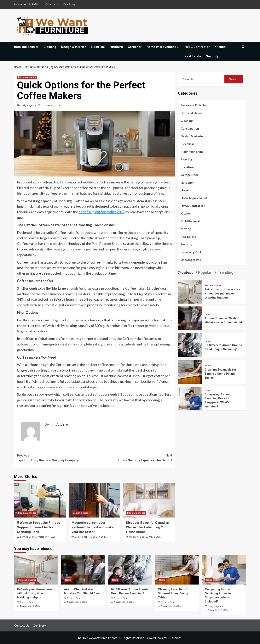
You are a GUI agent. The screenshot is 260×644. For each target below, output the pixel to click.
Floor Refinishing (192, 152)
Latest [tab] (187, 272)
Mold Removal (190, 221)
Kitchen (220, 47)
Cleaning (50, 47)
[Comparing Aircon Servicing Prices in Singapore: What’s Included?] (190, 398)
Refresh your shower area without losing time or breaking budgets (222, 294)
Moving (186, 229)
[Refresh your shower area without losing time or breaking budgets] (190, 291)
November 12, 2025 (218, 610)
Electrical (98, 47)
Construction (190, 128)
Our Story (69, 4)
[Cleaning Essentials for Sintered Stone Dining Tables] (190, 371)
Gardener (135, 47)
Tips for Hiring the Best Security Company (56, 458)
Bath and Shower (26, 47)
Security (212, 56)
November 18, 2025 (77, 602)
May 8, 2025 (155, 537)
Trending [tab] (225, 272)
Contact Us (52, 4)
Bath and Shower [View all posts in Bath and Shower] (213, 286)
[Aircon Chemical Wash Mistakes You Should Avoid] (190, 318)
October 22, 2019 (51, 105)
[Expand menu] (178, 47)
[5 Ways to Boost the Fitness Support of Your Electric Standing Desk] (40, 500)
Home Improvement (163, 47)
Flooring (186, 159)
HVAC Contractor (197, 47)
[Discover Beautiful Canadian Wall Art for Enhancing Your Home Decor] (149, 500)
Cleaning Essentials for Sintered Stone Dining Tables (220, 374)
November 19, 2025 (30, 606)
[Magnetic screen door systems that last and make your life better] (94, 500)
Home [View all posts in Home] (208, 314)
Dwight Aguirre (29, 105)
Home (185, 190)
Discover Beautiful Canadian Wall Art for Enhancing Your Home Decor (148, 527)
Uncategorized (191, 260)
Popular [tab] (204, 272)
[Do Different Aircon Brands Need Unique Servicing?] (190, 345)
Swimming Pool (191, 252)
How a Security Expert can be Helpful (133, 458)
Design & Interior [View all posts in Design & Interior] (27, 77)
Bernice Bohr (27, 537)
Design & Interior (74, 47)
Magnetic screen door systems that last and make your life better (93, 527)
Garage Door (189, 175)
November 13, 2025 (124, 602)
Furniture (116, 47)
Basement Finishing (194, 105)
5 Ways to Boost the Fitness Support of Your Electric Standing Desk (38, 527)
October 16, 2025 (47, 537)
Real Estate (193, 56)
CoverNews (155, 638)
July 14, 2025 (99, 537)
